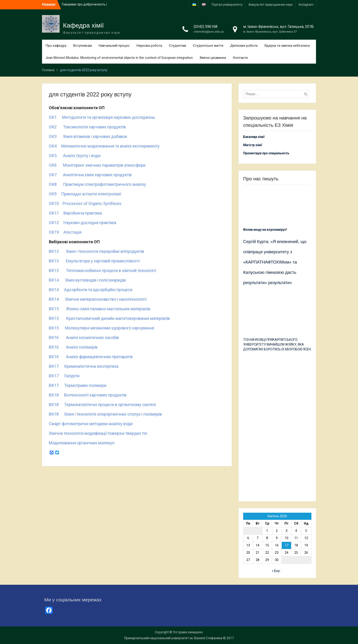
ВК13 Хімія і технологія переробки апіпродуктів (96, 251)
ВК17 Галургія (64, 376)
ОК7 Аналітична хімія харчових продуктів (90, 175)
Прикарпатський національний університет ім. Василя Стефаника (173, 638)
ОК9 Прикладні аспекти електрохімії (85, 194)
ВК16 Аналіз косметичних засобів (84, 338)
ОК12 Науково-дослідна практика (83, 223)
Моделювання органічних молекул (82, 443)
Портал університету (227, 5)
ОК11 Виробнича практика (75, 213)
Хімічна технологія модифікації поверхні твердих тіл (98, 433)
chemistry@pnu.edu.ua (209, 32)
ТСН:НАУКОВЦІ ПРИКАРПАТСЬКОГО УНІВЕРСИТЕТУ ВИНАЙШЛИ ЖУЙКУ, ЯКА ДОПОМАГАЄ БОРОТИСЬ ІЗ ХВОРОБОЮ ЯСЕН (277, 344)
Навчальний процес (114, 46)
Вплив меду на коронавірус (265, 230)
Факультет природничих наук (271, 5)
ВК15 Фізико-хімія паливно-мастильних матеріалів (100, 309)
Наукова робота (149, 46)
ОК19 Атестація (65, 232)
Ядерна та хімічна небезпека (287, 46)
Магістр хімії (253, 145)
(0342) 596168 (205, 27)
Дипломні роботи (244, 46)
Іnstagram (306, 5)
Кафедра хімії (83, 25)
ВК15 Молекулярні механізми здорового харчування (101, 328)
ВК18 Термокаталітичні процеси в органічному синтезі (102, 405)
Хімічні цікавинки (213, 58)
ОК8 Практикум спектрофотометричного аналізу (97, 184)
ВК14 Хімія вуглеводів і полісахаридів (87, 280)
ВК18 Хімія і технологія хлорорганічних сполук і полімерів (105, 414)
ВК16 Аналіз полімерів (73, 347)
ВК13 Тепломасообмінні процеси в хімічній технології (103, 270)
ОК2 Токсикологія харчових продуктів (87, 127)
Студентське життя (208, 46)
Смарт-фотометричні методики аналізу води (91, 424)
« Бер (276, 571)
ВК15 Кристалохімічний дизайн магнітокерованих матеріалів (109, 318)
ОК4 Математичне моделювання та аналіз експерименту (104, 146)
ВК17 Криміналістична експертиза (84, 366)
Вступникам (83, 46)
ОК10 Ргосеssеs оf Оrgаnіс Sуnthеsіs (85, 203)
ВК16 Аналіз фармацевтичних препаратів (91, 357)
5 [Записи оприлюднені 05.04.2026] (306, 531)
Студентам (178, 46)
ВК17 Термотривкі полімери (78, 385)
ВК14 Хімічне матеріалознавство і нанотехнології (98, 299)
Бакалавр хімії (254, 137)
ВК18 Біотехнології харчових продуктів (88, 395)
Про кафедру (56, 46)
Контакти (240, 58)
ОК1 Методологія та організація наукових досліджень (102, 117)
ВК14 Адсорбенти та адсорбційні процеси (91, 290)
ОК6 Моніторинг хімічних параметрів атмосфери (97, 165)
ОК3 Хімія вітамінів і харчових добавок (88, 136)
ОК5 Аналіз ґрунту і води (75, 156)
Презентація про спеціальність (266, 153)
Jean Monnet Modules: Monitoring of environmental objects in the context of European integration (119, 58)
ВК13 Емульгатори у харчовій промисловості (94, 261)
